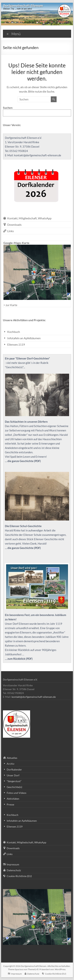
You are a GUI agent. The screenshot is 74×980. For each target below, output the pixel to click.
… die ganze (12, 548)
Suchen (8, 108)
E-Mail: (10, 155)
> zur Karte (10, 305)
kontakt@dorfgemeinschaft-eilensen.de (38, 155)
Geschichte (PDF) (30, 548)
